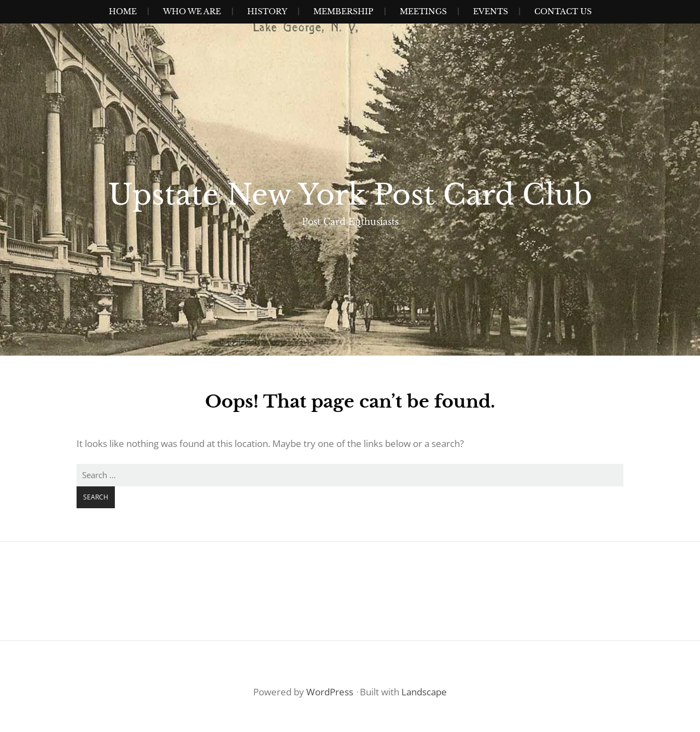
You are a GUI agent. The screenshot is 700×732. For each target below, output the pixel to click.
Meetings (423, 11)
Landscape (424, 692)
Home (123, 11)
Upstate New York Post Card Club (350, 195)
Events (491, 11)
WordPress (330, 692)
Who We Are (192, 11)
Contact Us (563, 11)
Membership (343, 11)
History (267, 11)
